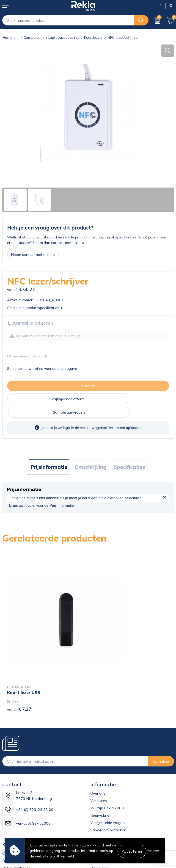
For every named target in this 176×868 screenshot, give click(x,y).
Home (7, 37)
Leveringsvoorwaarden (110, 820)
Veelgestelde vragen (107, 768)
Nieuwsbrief (100, 760)
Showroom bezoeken (108, 775)
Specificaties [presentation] (129, 454)
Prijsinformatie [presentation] (49, 454)
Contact (9, 798)
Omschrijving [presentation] (91, 454)
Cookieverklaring (104, 798)
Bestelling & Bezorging (21, 806)
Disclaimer (99, 813)
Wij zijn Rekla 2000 (107, 753)
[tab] (49, 454)
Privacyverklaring (105, 806)
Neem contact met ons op (33, 254)
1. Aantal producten (30, 323)
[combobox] (68, 20)
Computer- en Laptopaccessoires (51, 37)
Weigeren (154, 850)
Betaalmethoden (16, 813)
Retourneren (13, 820)
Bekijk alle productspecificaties (35, 308)
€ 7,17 (19, 654)
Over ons (98, 738)
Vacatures (99, 746)
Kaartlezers (93, 37)
